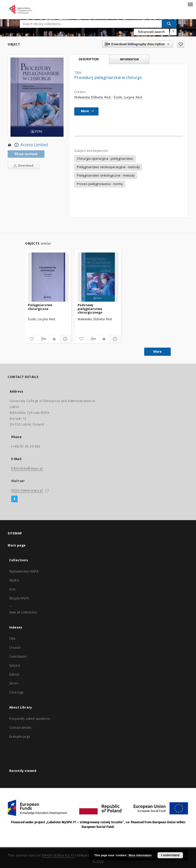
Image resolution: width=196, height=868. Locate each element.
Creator (15, 648)
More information (140, 855)
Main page (17, 545)
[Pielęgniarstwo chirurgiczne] (48, 277)
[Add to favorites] (181, 44)
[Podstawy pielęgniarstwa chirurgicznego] (98, 277)
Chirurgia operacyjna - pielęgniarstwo (105, 159)
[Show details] (65, 339)
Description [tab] (89, 59)
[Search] (169, 24)
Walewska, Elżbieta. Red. (93, 97)
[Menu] (190, 4)
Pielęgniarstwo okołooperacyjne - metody (108, 167)
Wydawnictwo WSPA (24, 571)
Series (14, 683)
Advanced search (151, 32)
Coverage (16, 692)
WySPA (14, 580)
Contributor (18, 656)
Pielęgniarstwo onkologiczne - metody (106, 175)
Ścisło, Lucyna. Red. (128, 97)
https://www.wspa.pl (27, 490)
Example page (20, 736)
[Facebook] (14, 499)
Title (12, 639)
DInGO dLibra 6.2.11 (58, 855)
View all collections (23, 612)
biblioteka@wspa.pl (27, 468)
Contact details (20, 728)
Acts (12, 589)
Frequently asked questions (30, 719)
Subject (15, 665)
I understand (170, 855)
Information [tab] (129, 59)
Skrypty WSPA (19, 598)
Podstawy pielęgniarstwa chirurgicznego (90, 309)
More (157, 352)
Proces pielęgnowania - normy (100, 184)
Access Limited (28, 145)
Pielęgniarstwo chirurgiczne (40, 307)
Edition (14, 674)
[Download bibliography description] (43, 339)
